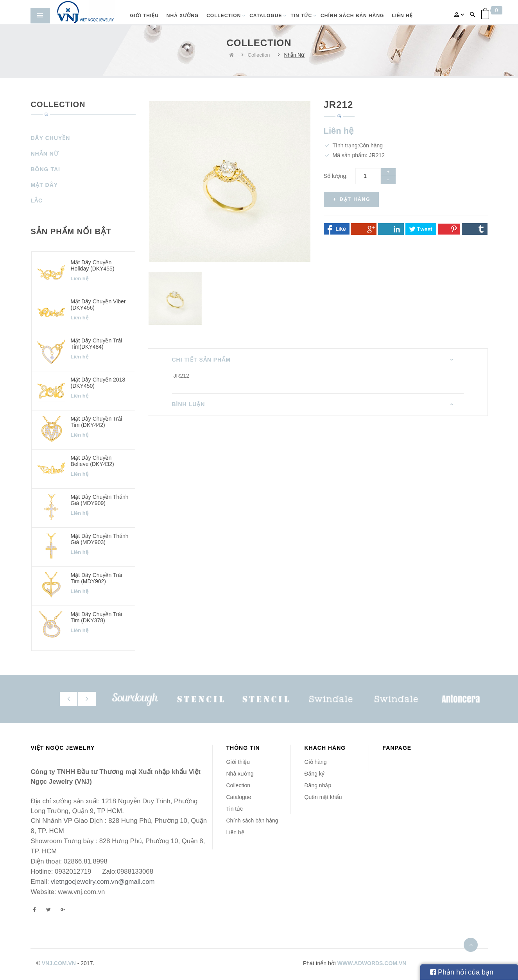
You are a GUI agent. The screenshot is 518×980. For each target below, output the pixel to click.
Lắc (37, 201)
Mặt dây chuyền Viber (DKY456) (98, 304)
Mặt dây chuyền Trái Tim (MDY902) (97, 578)
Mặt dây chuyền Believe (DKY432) (92, 461)
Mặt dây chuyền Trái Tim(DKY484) (97, 343)
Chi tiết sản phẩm (201, 360)
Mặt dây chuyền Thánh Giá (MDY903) (100, 539)
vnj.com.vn (59, 963)
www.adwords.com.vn (372, 963)
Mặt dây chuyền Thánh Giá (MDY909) (100, 500)
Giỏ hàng (316, 762)
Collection (259, 55)
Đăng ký (315, 774)
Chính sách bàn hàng (252, 821)
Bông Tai (46, 169)
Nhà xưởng (240, 774)
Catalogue (239, 797)
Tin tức (235, 809)
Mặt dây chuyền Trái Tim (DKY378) (97, 617)
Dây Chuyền (51, 138)
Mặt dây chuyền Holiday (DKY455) (93, 265)
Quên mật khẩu (323, 797)
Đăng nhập (318, 785)
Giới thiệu (238, 762)
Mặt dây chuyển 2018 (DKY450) (98, 383)
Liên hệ (235, 832)
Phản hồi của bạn (462, 972)
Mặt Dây (45, 185)
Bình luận (189, 404)
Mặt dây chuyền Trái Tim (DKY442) (97, 422)
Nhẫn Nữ (295, 55)
